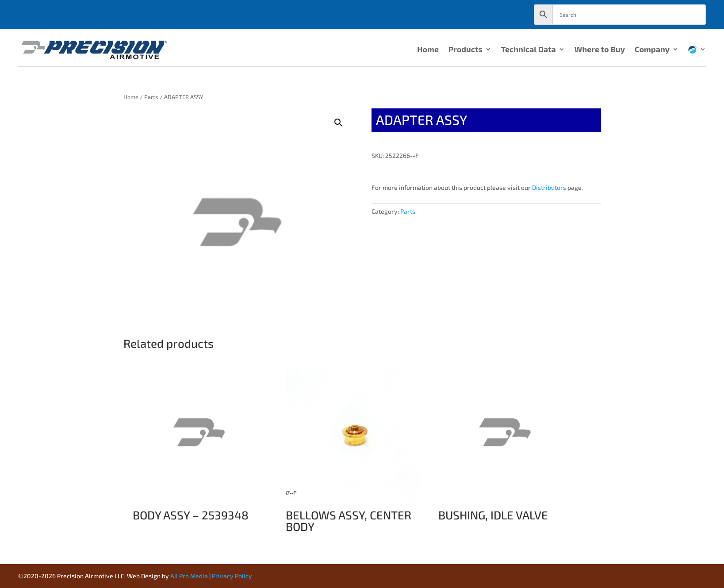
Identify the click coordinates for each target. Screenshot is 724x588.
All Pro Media (189, 576)
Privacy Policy (232, 576)
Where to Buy (600, 50)
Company (652, 50)
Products (465, 50)
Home (428, 50)
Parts (151, 97)
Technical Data (529, 50)
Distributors (549, 187)
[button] (338, 123)
